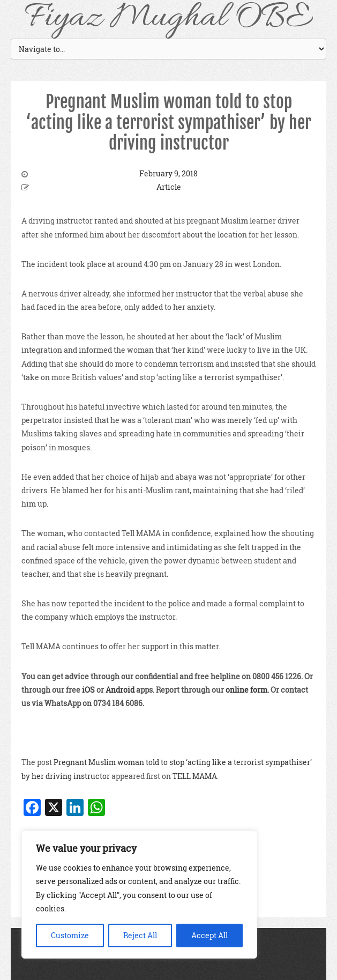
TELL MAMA (195, 776)
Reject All (140, 935)
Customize (70, 935)
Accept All (209, 935)
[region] (139, 894)
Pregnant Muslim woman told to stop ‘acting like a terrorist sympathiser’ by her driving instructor (168, 122)
